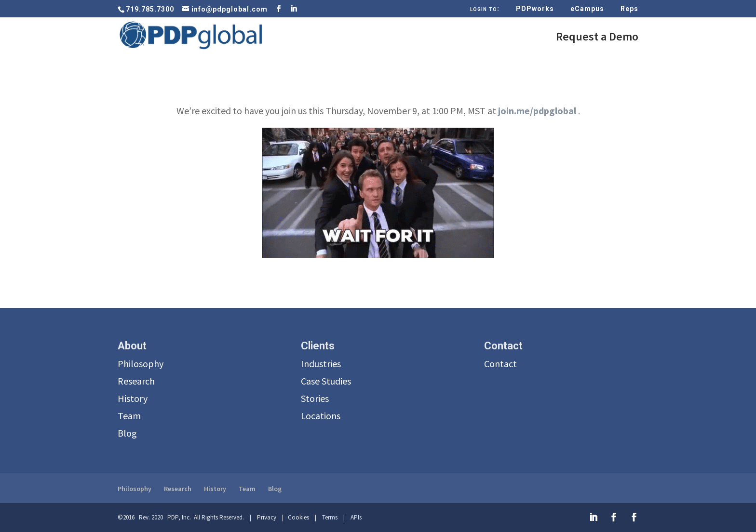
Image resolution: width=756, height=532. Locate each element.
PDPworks (535, 9)
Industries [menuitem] (321, 364)
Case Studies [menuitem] (326, 381)
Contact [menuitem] (500, 364)
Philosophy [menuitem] (141, 364)
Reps (629, 9)
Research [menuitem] (136, 381)
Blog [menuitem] (127, 433)
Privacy (267, 517)
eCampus (587, 9)
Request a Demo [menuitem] (597, 39)
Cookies (298, 517)
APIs (356, 517)
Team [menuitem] (129, 416)
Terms (330, 517)
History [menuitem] (133, 398)
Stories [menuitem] (315, 398)
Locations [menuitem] (321, 416)
